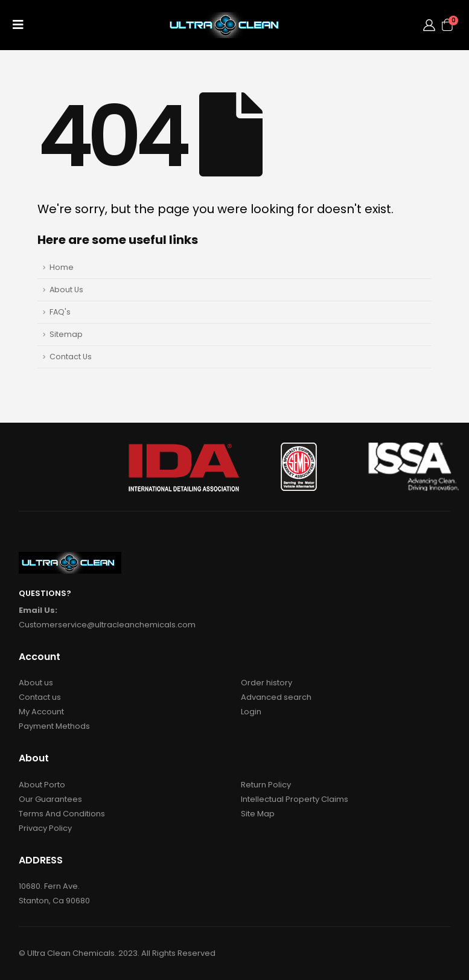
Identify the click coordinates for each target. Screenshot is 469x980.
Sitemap (66, 334)
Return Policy (266, 785)
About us (36, 683)
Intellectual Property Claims (295, 799)
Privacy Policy (45, 828)
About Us (66, 290)
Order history (266, 683)
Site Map (258, 814)
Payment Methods (54, 726)
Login (251, 712)
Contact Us (71, 357)
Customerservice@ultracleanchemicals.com (107, 625)
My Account (41, 712)
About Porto (42, 785)
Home (62, 267)
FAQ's (60, 312)
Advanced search (276, 697)
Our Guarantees (50, 799)
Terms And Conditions (62, 814)
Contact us (40, 697)
